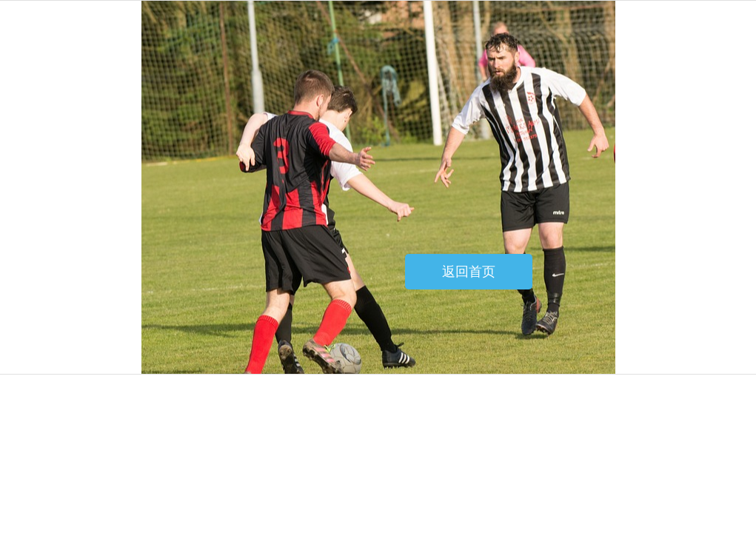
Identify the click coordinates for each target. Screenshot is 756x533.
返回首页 (469, 272)
